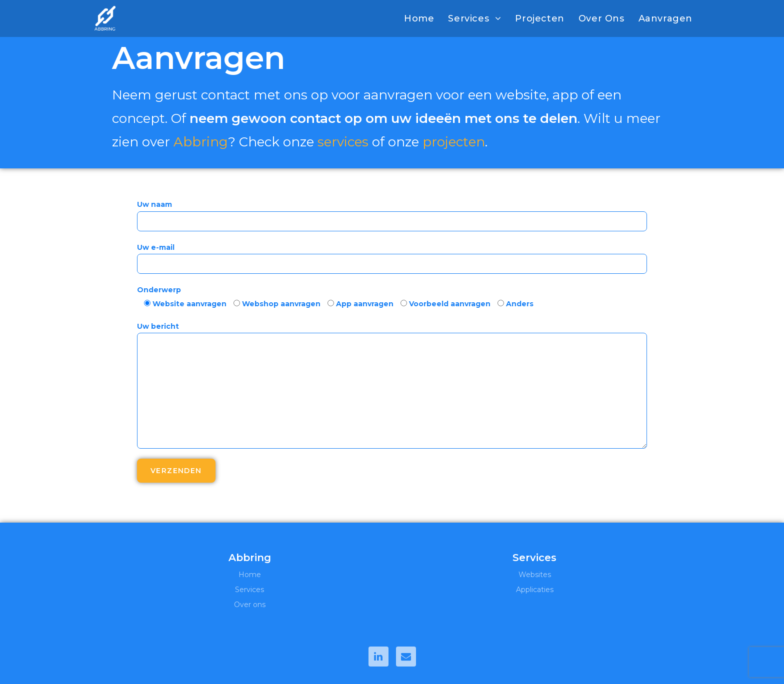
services (343, 142)
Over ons (250, 605)
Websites (535, 575)
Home (250, 575)
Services (249, 590)
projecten (454, 142)
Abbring (201, 142)
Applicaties (535, 590)
